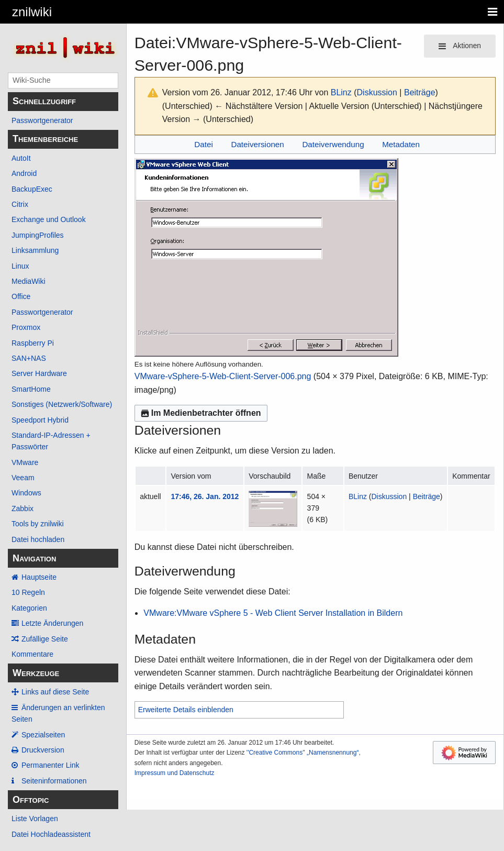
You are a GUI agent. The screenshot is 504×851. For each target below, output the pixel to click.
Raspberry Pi (33, 343)
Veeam (23, 478)
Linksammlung (35, 250)
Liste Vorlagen (35, 819)
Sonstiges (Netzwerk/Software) (62, 404)
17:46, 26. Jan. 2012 (205, 496)
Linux (20, 266)
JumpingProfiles (38, 235)
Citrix (20, 204)
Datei (203, 144)
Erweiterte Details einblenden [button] (186, 710)
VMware (25, 462)
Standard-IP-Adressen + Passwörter (51, 441)
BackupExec (32, 189)
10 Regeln (28, 592)
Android (24, 173)
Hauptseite (39, 577)
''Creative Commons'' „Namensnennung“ (303, 753)
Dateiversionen (257, 144)
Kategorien (29, 608)
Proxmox (26, 327)
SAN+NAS (29, 358)
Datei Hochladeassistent (51, 834)
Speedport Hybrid (40, 420)
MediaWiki (29, 281)
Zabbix (23, 509)
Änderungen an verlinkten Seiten (58, 713)
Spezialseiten (43, 735)
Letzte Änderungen (52, 623)
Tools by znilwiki (38, 524)
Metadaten (401, 144)
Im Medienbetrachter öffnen (201, 413)
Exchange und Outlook (49, 219)
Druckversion (43, 750)
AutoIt (21, 158)
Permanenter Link (51, 765)
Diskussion (377, 92)
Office (21, 296)
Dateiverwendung (333, 144)
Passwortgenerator (42, 120)
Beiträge (420, 92)
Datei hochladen (38, 539)
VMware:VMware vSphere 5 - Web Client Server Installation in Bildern (273, 613)
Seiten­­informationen (54, 781)
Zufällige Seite (45, 639)
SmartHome (31, 389)
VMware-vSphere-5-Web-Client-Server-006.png (223, 376)
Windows (26, 493)
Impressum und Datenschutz (175, 773)
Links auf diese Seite (55, 692)
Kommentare (32, 654)
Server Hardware (39, 373)
